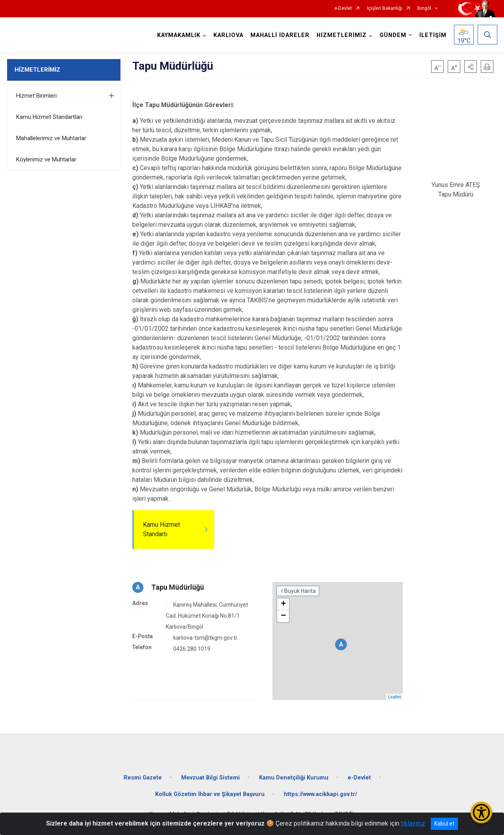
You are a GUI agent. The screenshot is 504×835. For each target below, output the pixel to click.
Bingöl (424, 8)
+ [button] (283, 604)
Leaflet (394, 697)
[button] (471, 67)
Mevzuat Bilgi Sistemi (210, 778)
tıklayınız (413, 823)
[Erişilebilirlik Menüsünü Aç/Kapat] (481, 812)
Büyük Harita (300, 591)
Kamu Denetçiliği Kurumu (294, 778)
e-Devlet (343, 8)
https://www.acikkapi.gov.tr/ (321, 794)
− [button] (283, 616)
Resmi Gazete (143, 778)
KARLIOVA (228, 35)
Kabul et (444, 824)
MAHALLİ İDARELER (280, 35)
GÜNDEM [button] (393, 35)
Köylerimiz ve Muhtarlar (46, 159)
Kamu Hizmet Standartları (49, 117)
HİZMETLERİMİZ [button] (342, 35)
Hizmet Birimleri (36, 96)
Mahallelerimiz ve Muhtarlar (51, 138)
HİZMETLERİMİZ (37, 70)
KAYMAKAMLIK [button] (179, 35)
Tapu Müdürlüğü (178, 587)
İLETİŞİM (433, 35)
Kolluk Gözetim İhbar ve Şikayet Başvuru (210, 794)
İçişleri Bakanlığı (385, 8)
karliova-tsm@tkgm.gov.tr (205, 638)
